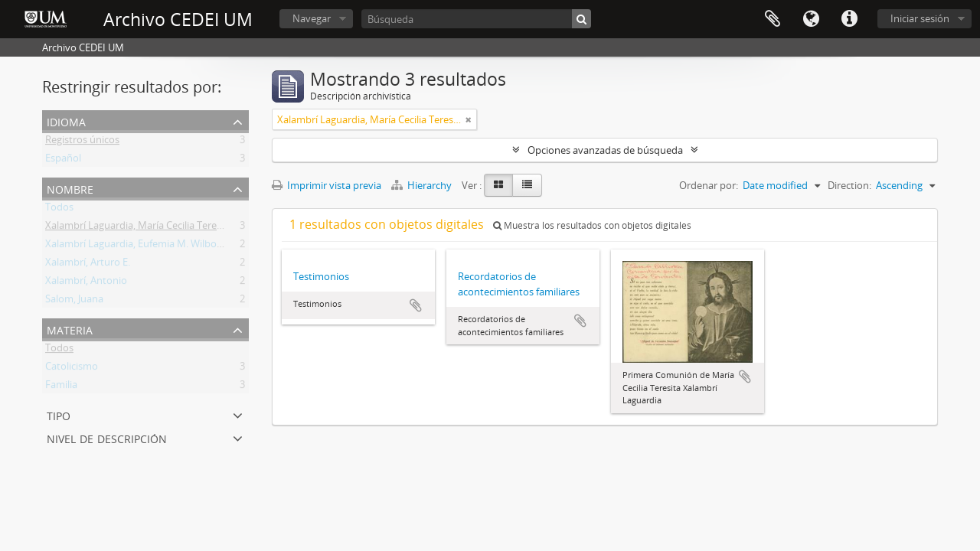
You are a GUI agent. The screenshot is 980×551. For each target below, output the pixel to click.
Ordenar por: (709, 185)
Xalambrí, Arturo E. (88, 265)
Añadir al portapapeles (416, 305)
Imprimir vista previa (327, 185)
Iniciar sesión (920, 18)
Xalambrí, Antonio (86, 283)
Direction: (849, 185)
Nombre (70, 188)
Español (63, 161)
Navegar (312, 18)
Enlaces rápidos (849, 19)
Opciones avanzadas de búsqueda (605, 150)
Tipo (59, 414)
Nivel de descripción (107, 437)
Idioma (811, 19)
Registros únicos (82, 142)
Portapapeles (773, 19)
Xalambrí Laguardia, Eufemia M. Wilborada (141, 246)
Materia (70, 329)
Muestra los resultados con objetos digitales (592, 225)
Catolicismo (72, 369)
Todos (59, 210)
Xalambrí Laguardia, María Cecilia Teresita (139, 228)
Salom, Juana (74, 302)
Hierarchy (423, 185)
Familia (61, 387)
